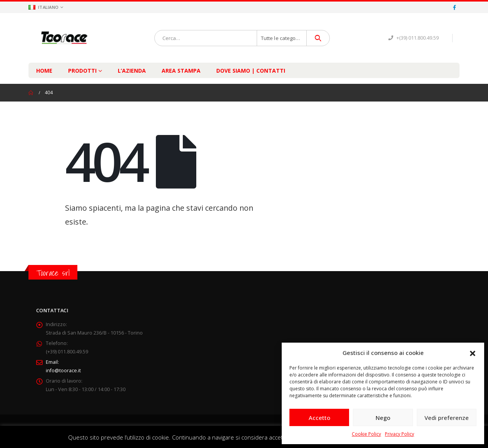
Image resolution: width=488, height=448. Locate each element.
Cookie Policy (366, 434)
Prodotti (82, 71)
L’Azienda (132, 71)
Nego (383, 418)
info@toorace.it (63, 371)
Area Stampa (181, 71)
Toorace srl (53, 273)
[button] (473, 353)
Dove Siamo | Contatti (251, 71)
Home (44, 71)
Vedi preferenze (447, 418)
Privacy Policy (399, 434)
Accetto (319, 418)
